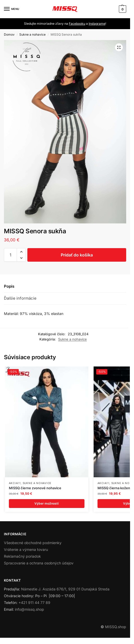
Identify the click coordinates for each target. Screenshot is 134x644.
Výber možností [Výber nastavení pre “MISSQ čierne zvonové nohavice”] (47, 503)
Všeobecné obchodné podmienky (33, 543)
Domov (9, 34)
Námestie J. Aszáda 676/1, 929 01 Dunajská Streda (65, 589)
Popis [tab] (9, 286)
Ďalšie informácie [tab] (20, 298)
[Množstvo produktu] (10, 255)
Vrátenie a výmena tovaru (26, 549)
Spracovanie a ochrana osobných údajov (39, 563)
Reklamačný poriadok (22, 556)
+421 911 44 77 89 (34, 603)
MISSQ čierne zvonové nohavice (35, 488)
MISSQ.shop (116, 627)
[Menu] (12, 9)
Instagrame (97, 24)
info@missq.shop (29, 609)
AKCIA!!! (15, 483)
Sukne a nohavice (32, 34)
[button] (122, 9)
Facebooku (77, 24)
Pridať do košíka (77, 255)
